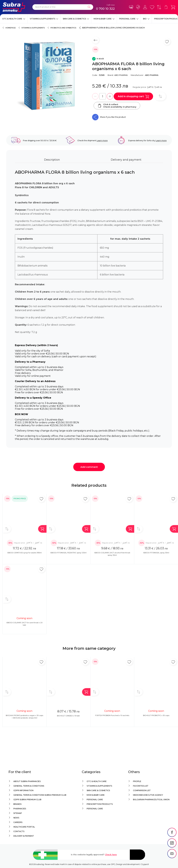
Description (52, 160)
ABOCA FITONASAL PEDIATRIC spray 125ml (68, 553)
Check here (111, 855)
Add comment (89, 467)
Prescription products (100, 804)
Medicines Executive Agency (148, 795)
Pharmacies (20, 809)
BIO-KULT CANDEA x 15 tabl (68, 716)
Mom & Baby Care (103, 19)
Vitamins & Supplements (42, 19)
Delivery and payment (126, 160)
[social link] (172, 840)
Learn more (102, 141)
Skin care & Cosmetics (74, 19)
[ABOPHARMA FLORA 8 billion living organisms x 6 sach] (48, 78)
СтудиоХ (145, 864)
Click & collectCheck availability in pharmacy (117, 106)
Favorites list (141, 786)
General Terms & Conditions (29, 786)
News (16, 818)
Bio (145, 19)
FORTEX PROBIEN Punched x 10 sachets (112, 715)
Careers (18, 822)
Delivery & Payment (24, 836)
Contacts (19, 831)
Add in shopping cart (133, 96)
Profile (137, 781)
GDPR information (23, 790)
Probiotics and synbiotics (63, 28)
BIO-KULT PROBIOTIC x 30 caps (156, 715)
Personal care (127, 19)
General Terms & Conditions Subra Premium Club (40, 795)
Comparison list (142, 790)
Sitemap (18, 813)
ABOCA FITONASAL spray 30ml (156, 553)
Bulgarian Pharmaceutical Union (151, 800)
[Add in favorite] (41, 499)
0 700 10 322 (105, 9)
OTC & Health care (12, 19)
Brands (17, 804)
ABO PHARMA (121, 75)
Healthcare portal (24, 827)
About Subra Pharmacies (27, 781)
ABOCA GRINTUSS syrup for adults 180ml (24, 553)
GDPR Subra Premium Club (27, 800)
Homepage (11, 28)
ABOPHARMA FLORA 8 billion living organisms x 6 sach (113, 28)
